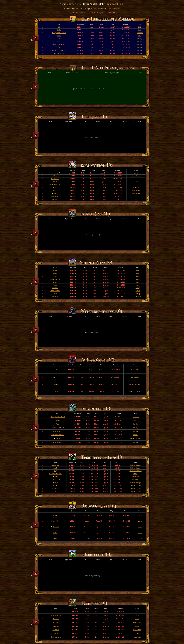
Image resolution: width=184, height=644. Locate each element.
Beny (55, 471)
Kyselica (55, 468)
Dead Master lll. (59, 44)
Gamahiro (56, 630)
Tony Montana (56, 637)
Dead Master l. (55, 279)
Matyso (55, 285)
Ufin (57, 477)
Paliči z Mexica (135, 392)
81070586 (55, 488)
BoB (140, 27)
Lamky (140, 39)
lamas (55, 486)
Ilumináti (140, 33)
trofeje (110, 4)
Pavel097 (56, 527)
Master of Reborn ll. (59, 50)
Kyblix (55, 533)
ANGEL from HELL (55, 474)
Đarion (56, 633)
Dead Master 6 (58, 442)
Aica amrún (137, 630)
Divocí (136, 196)
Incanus (55, 491)
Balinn (55, 294)
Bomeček (55, 288)
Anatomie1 (55, 199)
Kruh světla (136, 190)
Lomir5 (55, 370)
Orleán (137, 633)
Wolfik (59, 30)
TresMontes (56, 392)
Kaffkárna (135, 477)
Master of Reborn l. (58, 435)
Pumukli (55, 182)
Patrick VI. (55, 196)
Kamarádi (135, 480)
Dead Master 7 (59, 53)
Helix (59, 27)
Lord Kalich (55, 176)
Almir (55, 190)
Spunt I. (59, 47)
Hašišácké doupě (136, 465)
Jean (57, 483)
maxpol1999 (55, 480)
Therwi (55, 276)
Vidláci (137, 626)
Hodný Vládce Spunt (59, 33)
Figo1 (54, 377)
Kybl (55, 188)
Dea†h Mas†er (55, 291)
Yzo (59, 39)
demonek (55, 465)
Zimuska (56, 626)
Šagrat (55, 539)
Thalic (55, 282)
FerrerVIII (55, 521)
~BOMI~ (59, 439)
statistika (119, 4)
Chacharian (55, 179)
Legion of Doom (136, 486)
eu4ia (59, 36)
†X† (59, 42)
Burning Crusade (135, 384)
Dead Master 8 (58, 431)
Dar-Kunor (54, 384)
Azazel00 (55, 297)
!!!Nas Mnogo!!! (136, 439)
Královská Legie (135, 483)
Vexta (55, 515)
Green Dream (136, 176)
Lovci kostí (138, 297)
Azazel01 (56, 622)
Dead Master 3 (55, 185)
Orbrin (56, 193)
